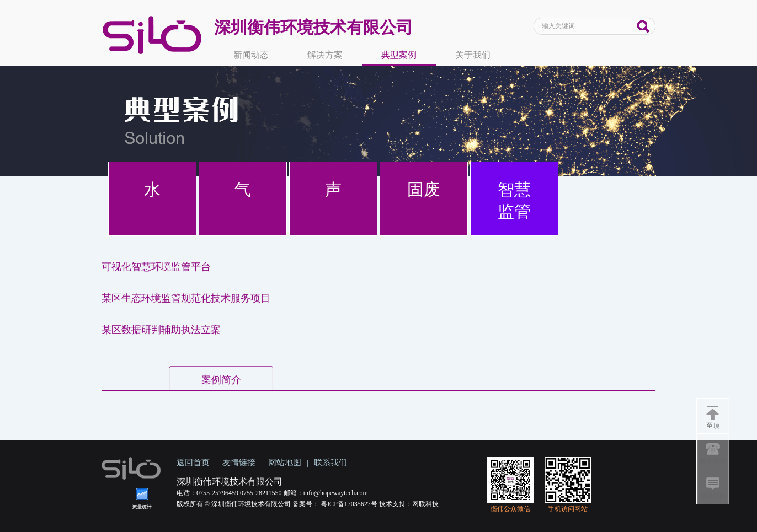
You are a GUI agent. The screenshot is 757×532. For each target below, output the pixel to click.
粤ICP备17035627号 (349, 504)
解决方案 (325, 55)
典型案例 (399, 55)
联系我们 (330, 463)
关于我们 (473, 55)
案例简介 (221, 380)
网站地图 (285, 463)
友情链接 (239, 463)
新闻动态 (251, 55)
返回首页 (193, 463)
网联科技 (425, 504)
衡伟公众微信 (510, 509)
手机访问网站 (568, 509)
